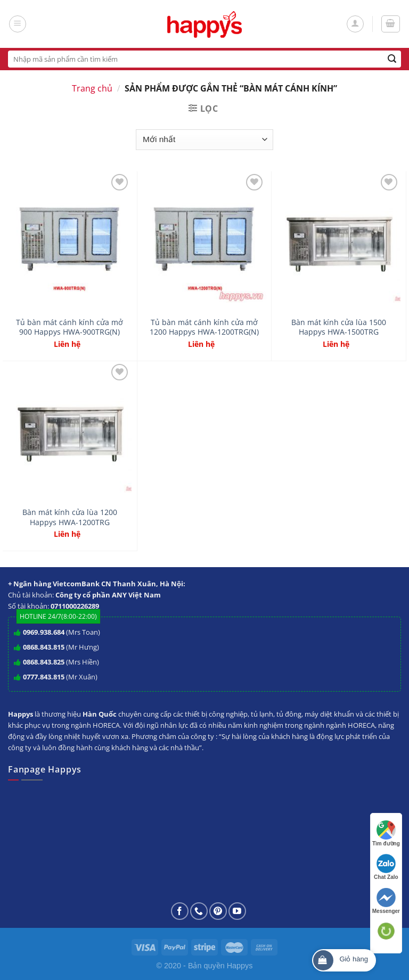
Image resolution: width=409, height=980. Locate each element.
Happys (240, 966)
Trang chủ (92, 88)
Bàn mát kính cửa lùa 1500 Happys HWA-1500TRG (339, 327)
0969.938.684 (44, 632)
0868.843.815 (44, 647)
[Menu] (18, 24)
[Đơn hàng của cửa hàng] (204, 140)
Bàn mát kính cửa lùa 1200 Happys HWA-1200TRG (70, 517)
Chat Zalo (386, 867)
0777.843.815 (44, 677)
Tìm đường (386, 833)
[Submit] (392, 59)
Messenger (386, 901)
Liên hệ (67, 344)
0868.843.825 (44, 662)
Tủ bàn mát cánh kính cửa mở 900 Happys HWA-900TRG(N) (69, 327)
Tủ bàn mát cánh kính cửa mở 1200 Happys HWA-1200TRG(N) (204, 327)
